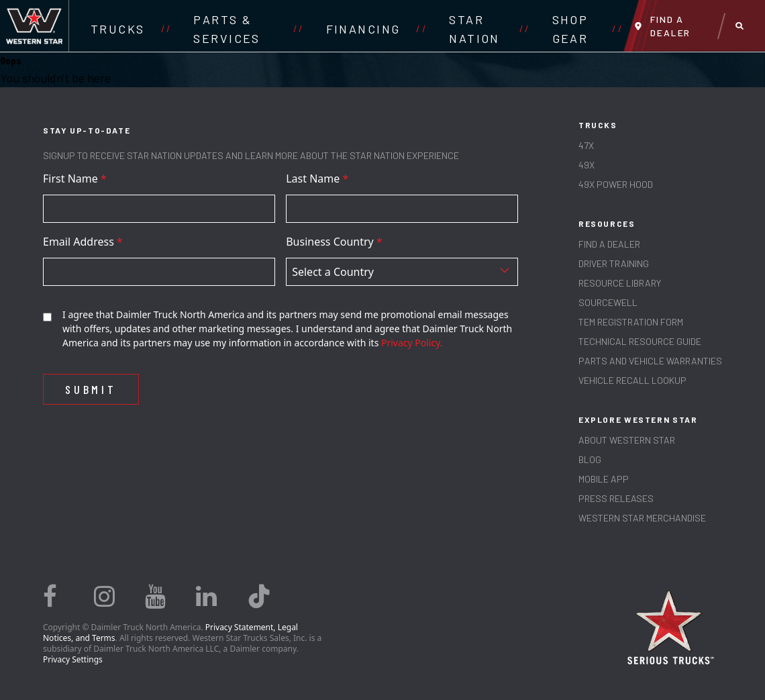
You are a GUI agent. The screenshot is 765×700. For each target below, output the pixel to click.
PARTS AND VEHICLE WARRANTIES (650, 361)
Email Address (83, 242)
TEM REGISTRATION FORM (631, 322)
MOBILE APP (604, 479)
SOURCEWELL (608, 302)
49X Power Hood (616, 184)
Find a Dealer (609, 244)
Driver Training (614, 263)
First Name (75, 179)
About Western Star (627, 440)
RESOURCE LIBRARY (620, 283)
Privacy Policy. (412, 343)
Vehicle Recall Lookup (632, 380)
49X (586, 165)
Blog (590, 459)
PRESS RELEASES (616, 498)
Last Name (317, 179)
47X (586, 145)
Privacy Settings (73, 659)
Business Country (334, 242)
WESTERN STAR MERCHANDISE (642, 518)
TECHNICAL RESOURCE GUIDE (640, 341)
